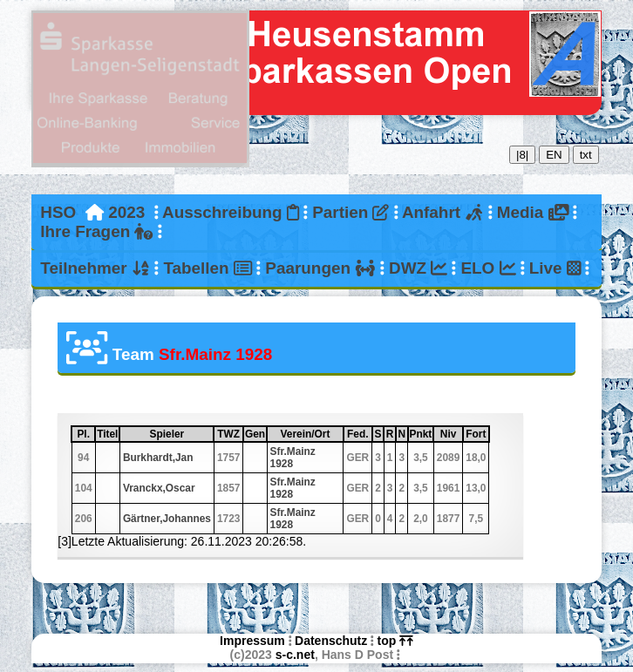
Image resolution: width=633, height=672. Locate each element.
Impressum (252, 641)
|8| (522, 155)
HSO (58, 212)
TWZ (229, 434)
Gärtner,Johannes (167, 519)
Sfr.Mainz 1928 (293, 458)
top (395, 641)
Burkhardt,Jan (158, 458)
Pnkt (421, 434)
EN (554, 155)
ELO (488, 268)
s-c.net (295, 655)
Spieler (181, 434)
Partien (351, 212)
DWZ (418, 268)
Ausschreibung (231, 212)
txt (586, 155)
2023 (126, 212)
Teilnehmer (95, 268)
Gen (255, 434)
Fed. (359, 434)
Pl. (85, 434)
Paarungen (320, 268)
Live (555, 268)
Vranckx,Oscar (159, 488)
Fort (476, 434)
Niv (451, 434)
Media (533, 212)
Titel (107, 434)
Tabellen (208, 268)
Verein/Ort (311, 434)
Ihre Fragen (96, 231)
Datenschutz (331, 641)
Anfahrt (443, 212)
